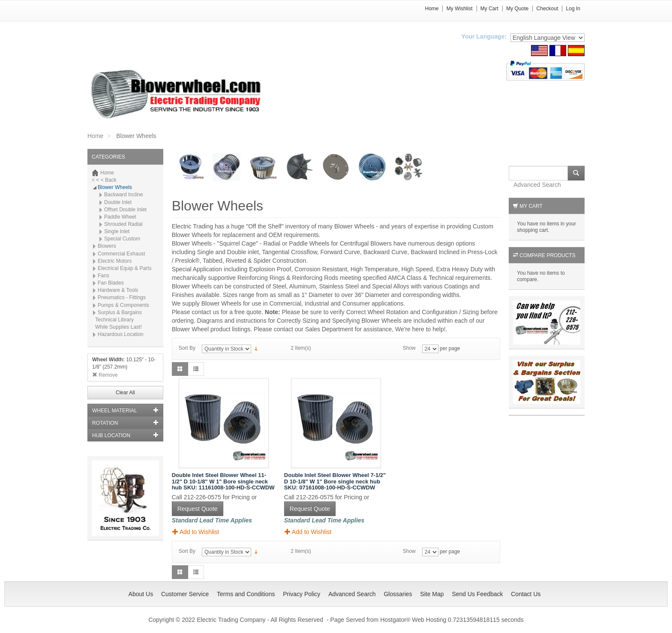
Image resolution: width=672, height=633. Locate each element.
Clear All (125, 393)
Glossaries (398, 594)
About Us (141, 594)
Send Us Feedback (477, 594)
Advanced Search (537, 185)
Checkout (547, 9)
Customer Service (185, 594)
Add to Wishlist (196, 532)
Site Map (432, 594)
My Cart (489, 9)
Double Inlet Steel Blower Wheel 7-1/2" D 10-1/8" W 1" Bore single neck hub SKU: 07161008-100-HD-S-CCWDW (335, 481)
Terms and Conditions (246, 594)
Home (432, 9)
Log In (573, 9)
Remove (105, 375)
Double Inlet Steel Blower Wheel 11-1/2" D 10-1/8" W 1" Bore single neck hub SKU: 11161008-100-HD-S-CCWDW (223, 481)
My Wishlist (460, 9)
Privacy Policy (301, 594)
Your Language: (484, 36)
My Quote (517, 9)
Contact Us (526, 594)
